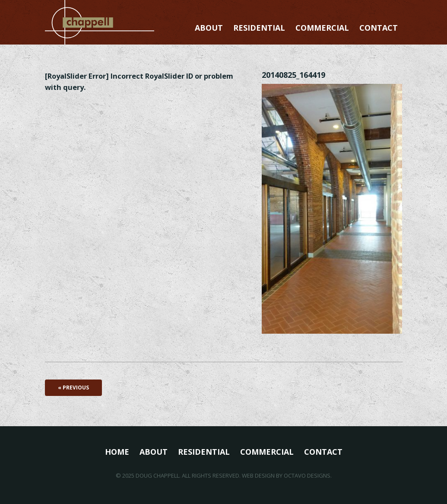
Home (117, 452)
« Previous (73, 388)
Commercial (322, 28)
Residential (259, 28)
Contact (379, 28)
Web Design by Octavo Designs (286, 475)
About (209, 28)
